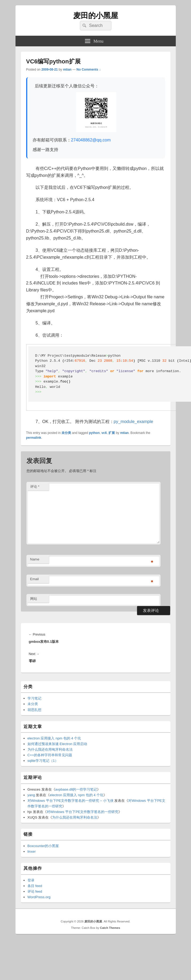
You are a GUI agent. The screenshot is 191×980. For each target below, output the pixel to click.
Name (35, 559)
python (94, 433)
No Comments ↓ (89, 70)
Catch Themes (110, 928)
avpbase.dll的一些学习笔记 (76, 789)
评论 (35, 487)
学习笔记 (34, 698)
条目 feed (35, 886)
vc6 (104, 433)
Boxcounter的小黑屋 (43, 846)
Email (35, 579)
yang (31, 795)
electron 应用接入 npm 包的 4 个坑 (54, 738)
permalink (34, 438)
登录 (31, 880)
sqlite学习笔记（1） (43, 761)
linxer (32, 851)
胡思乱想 (34, 710)
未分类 (66, 433)
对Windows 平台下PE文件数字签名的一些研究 (83, 812)
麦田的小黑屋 (96, 16)
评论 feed (35, 891)
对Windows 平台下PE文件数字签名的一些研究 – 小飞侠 (71, 801)
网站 (34, 599)
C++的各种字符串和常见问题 (50, 755)
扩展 (112, 433)
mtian (67, 70)
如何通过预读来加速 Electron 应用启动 (57, 744)
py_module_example (134, 422)
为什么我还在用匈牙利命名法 (50, 749)
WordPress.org (39, 897)
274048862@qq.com (91, 140)
